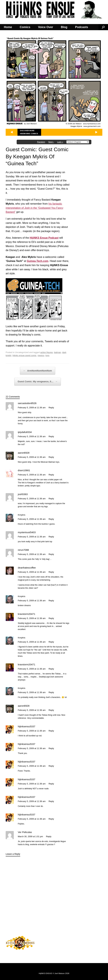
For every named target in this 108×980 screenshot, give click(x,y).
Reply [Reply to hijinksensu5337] (51, 731)
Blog (64, 27)
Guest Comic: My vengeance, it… (38, 382)
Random (41, 142)
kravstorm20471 (27, 614)
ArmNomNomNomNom (38, 371)
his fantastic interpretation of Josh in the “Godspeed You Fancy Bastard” (34, 208)
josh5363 (23, 494)
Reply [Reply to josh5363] (51, 499)
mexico (41, 355)
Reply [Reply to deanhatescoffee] (51, 572)
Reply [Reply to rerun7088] (51, 554)
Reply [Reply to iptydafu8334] (51, 436)
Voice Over (46, 27)
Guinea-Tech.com (37, 261)
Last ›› (60, 142)
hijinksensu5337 (27, 726)
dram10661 (24, 470)
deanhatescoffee (27, 568)
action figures (47, 352)
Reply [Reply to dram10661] (51, 475)
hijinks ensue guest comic (24, 355)
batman (58, 352)
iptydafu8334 (25, 432)
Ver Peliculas (25, 832)
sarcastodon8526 (27, 403)
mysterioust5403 (27, 532)
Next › (51, 142)
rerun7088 (23, 550)
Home (8, 27)
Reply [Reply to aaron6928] (51, 457)
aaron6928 (24, 453)
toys (47, 355)
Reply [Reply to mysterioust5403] (51, 537)
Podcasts (82, 27)
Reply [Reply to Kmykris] (51, 519)
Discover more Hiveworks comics (29, 132)
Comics (25, 27)
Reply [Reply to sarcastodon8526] (51, 408)
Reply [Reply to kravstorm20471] (51, 618)
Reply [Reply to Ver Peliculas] (49, 836)
